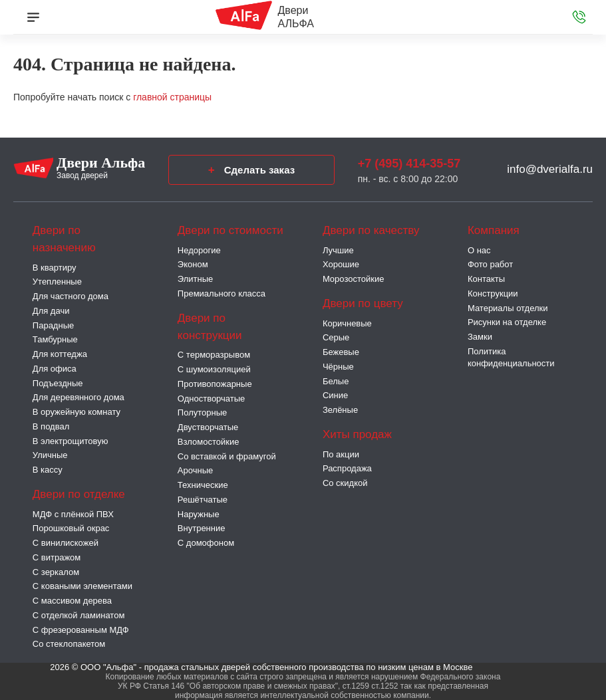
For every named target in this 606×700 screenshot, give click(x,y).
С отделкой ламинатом (79, 615)
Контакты (486, 279)
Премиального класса (222, 293)
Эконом (193, 264)
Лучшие (338, 250)
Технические (203, 485)
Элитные (195, 279)
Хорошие (341, 264)
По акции (341, 454)
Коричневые (347, 323)
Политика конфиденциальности (511, 357)
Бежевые (341, 352)
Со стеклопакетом (69, 644)
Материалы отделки (508, 308)
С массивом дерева (72, 601)
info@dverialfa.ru (550, 169)
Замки (480, 337)
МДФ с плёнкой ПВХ (73, 514)
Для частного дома (71, 296)
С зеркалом (56, 572)
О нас (479, 250)
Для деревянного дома (78, 397)
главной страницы (172, 97)
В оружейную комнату (76, 412)
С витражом (57, 557)
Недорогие (199, 250)
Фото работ (490, 264)
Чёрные (338, 367)
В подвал (51, 426)
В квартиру (55, 268)
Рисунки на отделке (507, 322)
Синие (335, 395)
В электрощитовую (71, 441)
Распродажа (347, 468)
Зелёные (340, 410)
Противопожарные (215, 384)
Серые (336, 337)
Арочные (195, 470)
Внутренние (202, 528)
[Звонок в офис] (579, 17)
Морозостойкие (354, 279)
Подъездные (58, 383)
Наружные (199, 514)
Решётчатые (203, 500)
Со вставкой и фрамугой (227, 456)
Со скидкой (345, 483)
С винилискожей (66, 543)
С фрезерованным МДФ (81, 630)
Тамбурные (55, 339)
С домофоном (206, 543)
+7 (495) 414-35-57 (409, 164)
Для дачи (51, 311)
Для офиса (55, 369)
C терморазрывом (214, 355)
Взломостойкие (209, 442)
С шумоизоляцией (214, 369)
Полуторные (202, 412)
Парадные (53, 325)
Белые (336, 381)
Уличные (50, 455)
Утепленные (57, 282)
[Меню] (33, 17)
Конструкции (493, 293)
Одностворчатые (211, 399)
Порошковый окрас (71, 528)
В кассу (48, 470)
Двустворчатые (208, 427)
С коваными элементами (82, 586)
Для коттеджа (60, 354)
